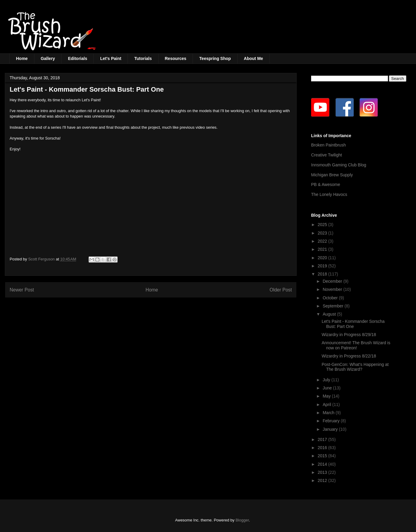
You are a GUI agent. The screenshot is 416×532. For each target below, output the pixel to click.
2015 (323, 456)
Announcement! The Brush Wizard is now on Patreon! (356, 345)
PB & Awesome (326, 184)
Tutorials (143, 58)
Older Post (281, 290)
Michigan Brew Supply (332, 175)
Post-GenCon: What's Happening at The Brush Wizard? (355, 367)
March (329, 413)
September (333, 306)
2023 (323, 233)
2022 (323, 241)
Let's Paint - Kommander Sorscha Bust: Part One (353, 324)
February (332, 421)
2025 (323, 225)
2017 (323, 439)
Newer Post (22, 290)
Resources (176, 58)
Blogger (242, 520)
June (328, 388)
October (331, 298)
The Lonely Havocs (329, 194)
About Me (254, 58)
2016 (323, 448)
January (331, 429)
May (327, 396)
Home (22, 58)
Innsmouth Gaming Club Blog (339, 165)
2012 (323, 480)
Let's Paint (111, 58)
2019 (323, 266)
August (330, 314)
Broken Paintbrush (328, 145)
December (333, 281)
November (333, 289)
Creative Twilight (326, 155)
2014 (323, 464)
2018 (323, 274)
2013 (323, 472)
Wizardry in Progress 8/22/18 (349, 356)
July (327, 380)
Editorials (77, 58)
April (327, 405)
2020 (323, 258)
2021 (323, 249)
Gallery (48, 58)
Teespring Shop (215, 58)
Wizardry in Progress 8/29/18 (349, 335)
